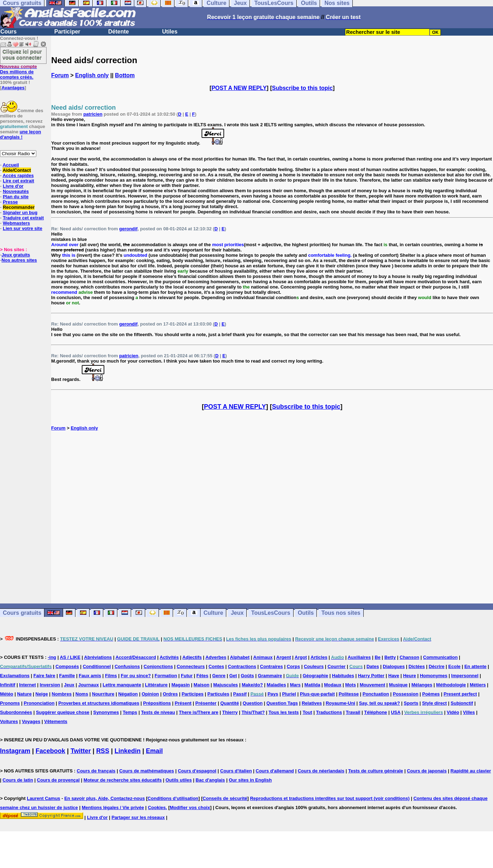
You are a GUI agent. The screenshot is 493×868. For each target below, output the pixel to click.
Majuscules (226, 685)
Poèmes (431, 694)
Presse (10, 202)
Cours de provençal (58, 780)
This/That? (253, 712)
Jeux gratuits (16, 255)
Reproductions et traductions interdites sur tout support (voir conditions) (330, 798)
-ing (52, 657)
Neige (42, 694)
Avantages (13, 88)
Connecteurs (190, 666)
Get (233, 676)
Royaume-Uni (340, 703)
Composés (67, 666)
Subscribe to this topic (302, 88)
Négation (128, 694)
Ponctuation (376, 694)
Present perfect (460, 694)
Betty (390, 657)
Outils (306, 613)
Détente (119, 32)
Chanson (409, 657)
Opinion (150, 694)
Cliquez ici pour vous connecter (22, 54)
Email (154, 751)
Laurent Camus (44, 798)
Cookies (157, 808)
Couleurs (314, 666)
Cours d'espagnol (197, 771)
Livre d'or (13, 186)
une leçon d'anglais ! (20, 134)
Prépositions (157, 703)
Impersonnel (465, 676)
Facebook (50, 751)
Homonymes (433, 676)
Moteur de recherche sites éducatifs (123, 780)
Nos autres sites (19, 260)
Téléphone (375, 712)
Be (378, 657)
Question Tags (282, 703)
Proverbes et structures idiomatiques (99, 703)
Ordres (170, 694)
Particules (218, 694)
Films (111, 676)
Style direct (435, 703)
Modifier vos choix (190, 808)
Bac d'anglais (210, 780)
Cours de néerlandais (321, 771)
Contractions (242, 666)
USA (396, 712)
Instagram (15, 751)
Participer (67, 32)
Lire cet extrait (19, 181)
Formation (166, 676)
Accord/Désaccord (136, 657)
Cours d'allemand (275, 771)
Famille (67, 676)
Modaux (333, 685)
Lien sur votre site (23, 228)
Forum (60, 75)
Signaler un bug (20, 213)
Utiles (170, 32)
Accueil (11, 165)
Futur (187, 676)
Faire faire (44, 676)
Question (253, 703)
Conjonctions (158, 666)
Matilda (312, 685)
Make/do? (252, 685)
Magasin (180, 685)
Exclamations (15, 676)
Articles (319, 657)
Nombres (62, 694)
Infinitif (8, 685)
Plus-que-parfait (317, 694)
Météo (7, 694)
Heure (410, 676)
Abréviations (98, 657)
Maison (201, 685)
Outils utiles (179, 780)
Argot (301, 657)
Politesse (349, 694)
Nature (24, 694)
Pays (273, 694)
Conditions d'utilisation (173, 798)
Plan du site (16, 197)
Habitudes (343, 676)
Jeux (237, 613)
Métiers (478, 685)
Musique (398, 685)
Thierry (230, 712)
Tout (307, 712)
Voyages (31, 721)
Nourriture (103, 694)
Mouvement (372, 685)
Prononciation (39, 703)
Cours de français (96, 771)
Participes (192, 694)
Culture (213, 613)
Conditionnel (97, 666)
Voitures (9, 721)
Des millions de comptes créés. (19, 72)
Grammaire (270, 676)
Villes (469, 712)
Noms (82, 694)
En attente (476, 666)
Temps (130, 712)
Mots (351, 685)
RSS (103, 751)
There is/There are (199, 712)
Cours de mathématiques (146, 771)
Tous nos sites (341, 613)
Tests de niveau (158, 712)
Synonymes (106, 712)
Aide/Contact (17, 170)
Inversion (50, 685)
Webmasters (16, 223)
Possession (406, 694)
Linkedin (128, 751)
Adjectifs (192, 657)
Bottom (125, 75)
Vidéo (453, 712)
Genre (219, 676)
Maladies (276, 685)
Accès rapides (18, 175)
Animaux (263, 657)
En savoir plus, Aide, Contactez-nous (104, 798)
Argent (284, 657)
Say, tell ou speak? (380, 703)
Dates (373, 666)
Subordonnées (16, 712)
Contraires (272, 666)
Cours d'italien (236, 771)
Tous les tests (284, 712)
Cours (8, 32)
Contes (216, 666)
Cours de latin (18, 780)
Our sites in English (250, 780)
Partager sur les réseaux (138, 817)
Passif (240, 694)
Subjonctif (462, 703)
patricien (93, 114)
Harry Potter (371, 676)
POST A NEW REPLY (239, 88)
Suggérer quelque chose (63, 712)
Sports (411, 703)
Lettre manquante (122, 685)
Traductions (329, 712)
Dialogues (394, 666)
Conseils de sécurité (225, 798)
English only (92, 75)
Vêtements (56, 721)
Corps (294, 666)
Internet (27, 685)
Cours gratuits (22, 613)
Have (394, 676)
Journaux (89, 685)
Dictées (417, 666)
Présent (183, 703)
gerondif (128, 229)
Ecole (454, 666)
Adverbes (216, 657)
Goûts (247, 676)
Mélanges (422, 685)
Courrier (336, 666)
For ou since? (136, 676)
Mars (295, 685)
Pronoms (10, 703)
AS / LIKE (70, 657)
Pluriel (289, 694)
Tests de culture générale (376, 771)
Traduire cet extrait (23, 218)
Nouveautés (16, 191)
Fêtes (202, 676)
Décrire (436, 666)
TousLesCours (271, 613)
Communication (440, 657)
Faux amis (90, 676)
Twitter (81, 751)
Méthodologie (451, 685)
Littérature (156, 685)
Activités (169, 657)
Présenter (206, 703)
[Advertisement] (272, 517)
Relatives (312, 703)
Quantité (230, 703)
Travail (353, 712)
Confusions (127, 666)
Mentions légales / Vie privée (113, 808)
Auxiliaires (359, 657)
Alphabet (240, 657)
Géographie (315, 676)
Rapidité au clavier (471, 771)
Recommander (19, 207)
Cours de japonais (427, 771)
